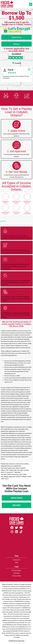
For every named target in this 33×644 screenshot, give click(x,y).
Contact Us (16, 560)
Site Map (17, 573)
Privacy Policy (16, 570)
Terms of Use (17, 576)
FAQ (16, 562)
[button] (31, 4)
